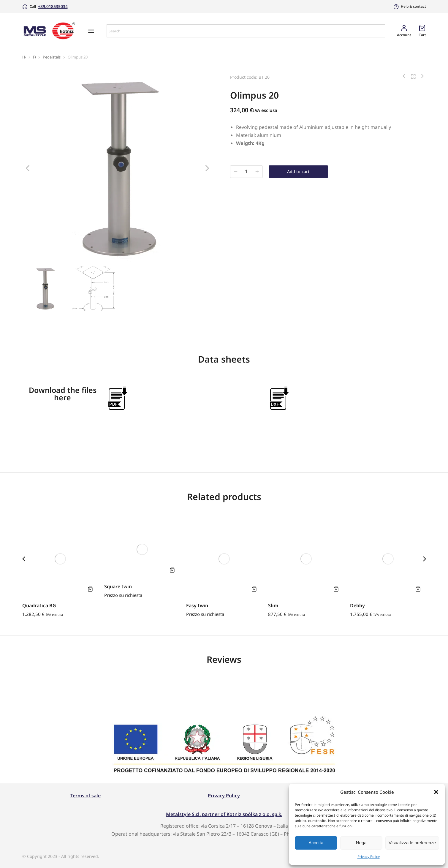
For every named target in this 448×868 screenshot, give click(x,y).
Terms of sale (86, 796)
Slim (273, 605)
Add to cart (298, 171)
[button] (436, 792)
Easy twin (197, 605)
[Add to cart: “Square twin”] (172, 570)
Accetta (316, 843)
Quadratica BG (39, 605)
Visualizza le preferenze (412, 843)
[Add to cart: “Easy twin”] (254, 589)
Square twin (118, 586)
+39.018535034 (53, 6)
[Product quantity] (246, 171)
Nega (361, 843)
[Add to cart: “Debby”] (418, 589)
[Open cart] (422, 31)
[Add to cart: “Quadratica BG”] (90, 589)
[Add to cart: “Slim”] (336, 589)
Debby (357, 605)
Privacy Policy (369, 857)
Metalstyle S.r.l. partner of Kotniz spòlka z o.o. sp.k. (224, 814)
